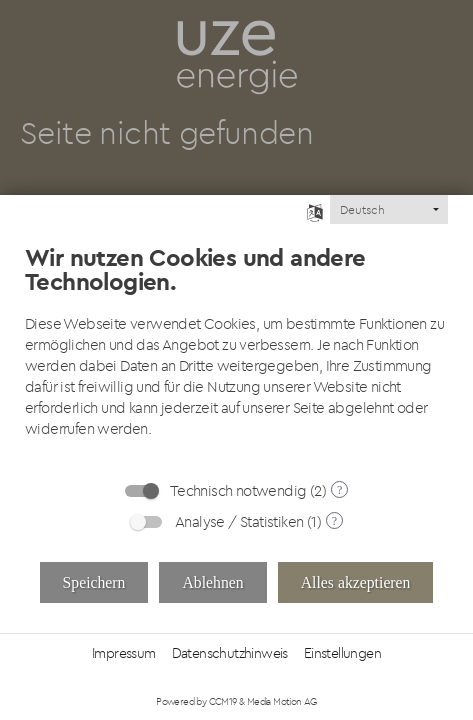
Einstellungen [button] (342, 653)
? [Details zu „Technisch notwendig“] (339, 490)
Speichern (94, 582)
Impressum (124, 653)
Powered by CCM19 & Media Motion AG (236, 701)
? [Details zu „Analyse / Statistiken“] (334, 521)
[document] (236, 345)
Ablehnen (212, 582)
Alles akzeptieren (356, 582)
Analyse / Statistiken (239, 521)
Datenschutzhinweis (230, 653)
